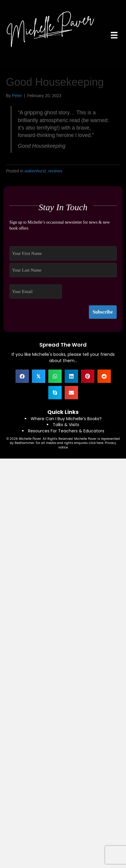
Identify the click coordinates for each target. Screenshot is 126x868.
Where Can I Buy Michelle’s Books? (66, 419)
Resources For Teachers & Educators (66, 431)
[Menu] (114, 35)
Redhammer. (25, 443)
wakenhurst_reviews (43, 171)
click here (96, 443)
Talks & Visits (66, 425)
